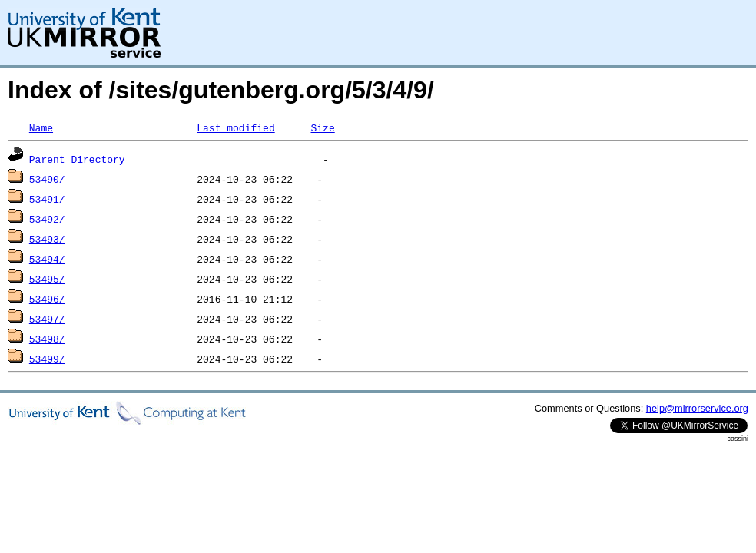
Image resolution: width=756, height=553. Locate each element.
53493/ (47, 239)
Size (322, 127)
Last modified (235, 127)
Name (41, 127)
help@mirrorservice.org (697, 408)
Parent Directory (77, 159)
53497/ (47, 319)
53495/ (47, 279)
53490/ (47, 179)
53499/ (47, 359)
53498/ (47, 339)
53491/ (47, 199)
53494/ (47, 259)
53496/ (47, 299)
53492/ (47, 219)
